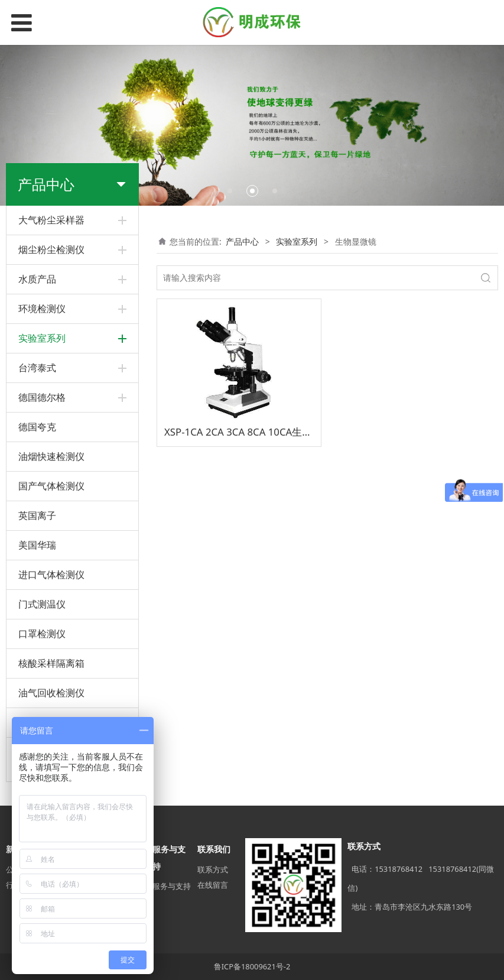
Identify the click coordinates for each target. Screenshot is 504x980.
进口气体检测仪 (51, 575)
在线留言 (213, 885)
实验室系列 (297, 241)
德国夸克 (37, 427)
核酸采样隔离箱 (51, 663)
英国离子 (37, 515)
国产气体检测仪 (51, 486)
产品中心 (242, 241)
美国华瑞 (37, 545)
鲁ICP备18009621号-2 (252, 966)
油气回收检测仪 (51, 693)
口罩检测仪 (42, 634)
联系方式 (213, 869)
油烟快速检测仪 (51, 456)
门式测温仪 (42, 604)
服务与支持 (172, 886)
